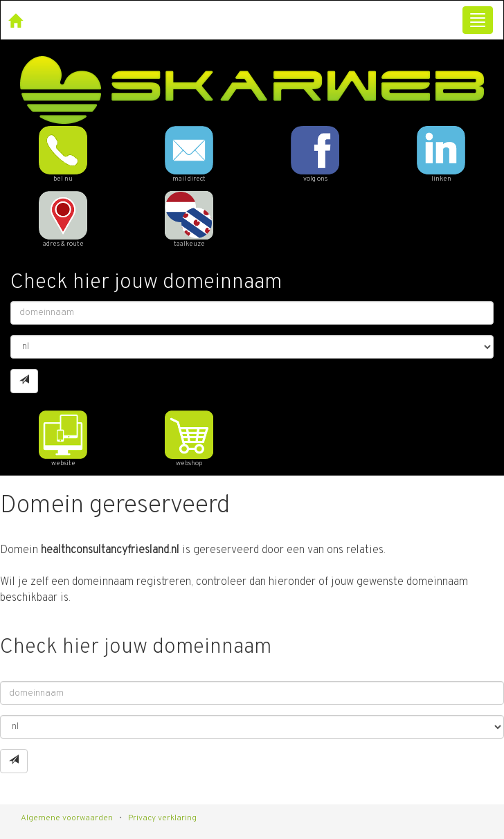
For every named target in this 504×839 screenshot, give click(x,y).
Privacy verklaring (162, 818)
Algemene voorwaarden (67, 818)
